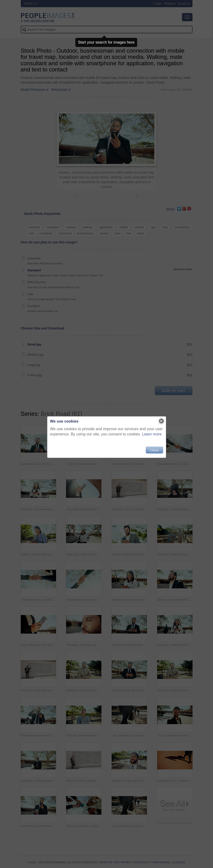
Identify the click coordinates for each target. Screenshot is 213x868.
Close (154, 450)
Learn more (152, 434)
